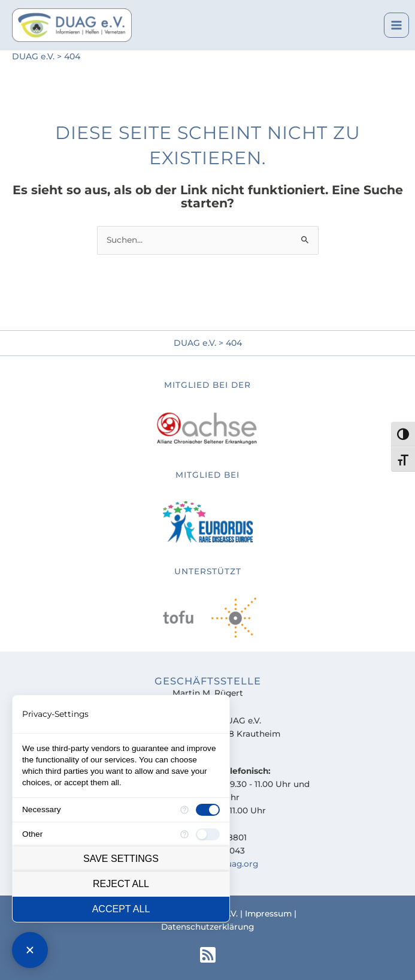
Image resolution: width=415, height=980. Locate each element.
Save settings (121, 859)
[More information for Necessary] (184, 810)
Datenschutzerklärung (207, 927)
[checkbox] (208, 810)
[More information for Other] (184, 834)
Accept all (121, 909)
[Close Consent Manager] (30, 950)
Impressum (268, 913)
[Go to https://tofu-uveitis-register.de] (208, 506)
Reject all (121, 884)
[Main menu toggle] (397, 25)
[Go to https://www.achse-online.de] (208, 413)
